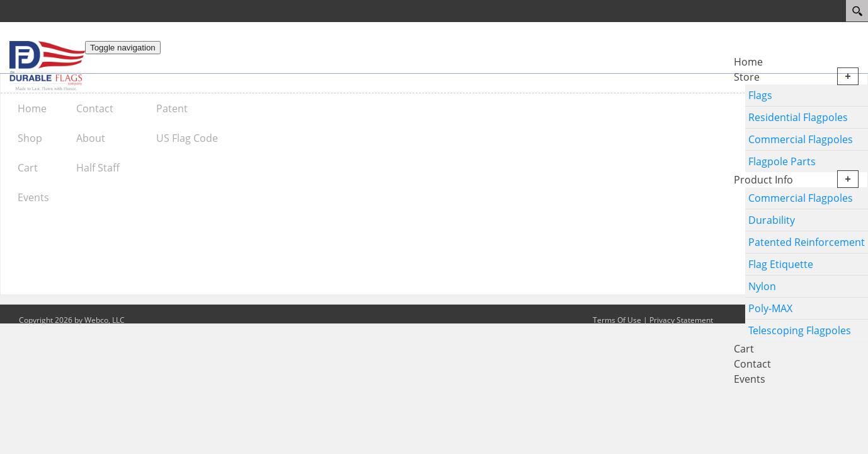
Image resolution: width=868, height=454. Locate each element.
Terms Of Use (617, 320)
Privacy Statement (681, 320)
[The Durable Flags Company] (47, 65)
